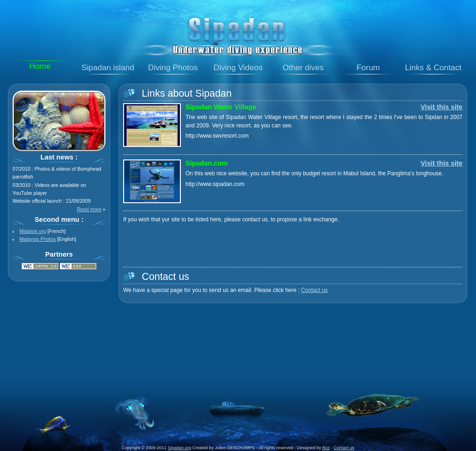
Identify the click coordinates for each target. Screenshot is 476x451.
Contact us (314, 290)
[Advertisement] (238, 335)
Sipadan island (108, 67)
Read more (89, 209)
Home (40, 66)
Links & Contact (433, 67)
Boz (326, 448)
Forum (368, 67)
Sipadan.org (179, 448)
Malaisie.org (33, 231)
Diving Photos (173, 67)
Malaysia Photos (38, 239)
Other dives (303, 67)
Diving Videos (238, 67)
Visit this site (442, 107)
